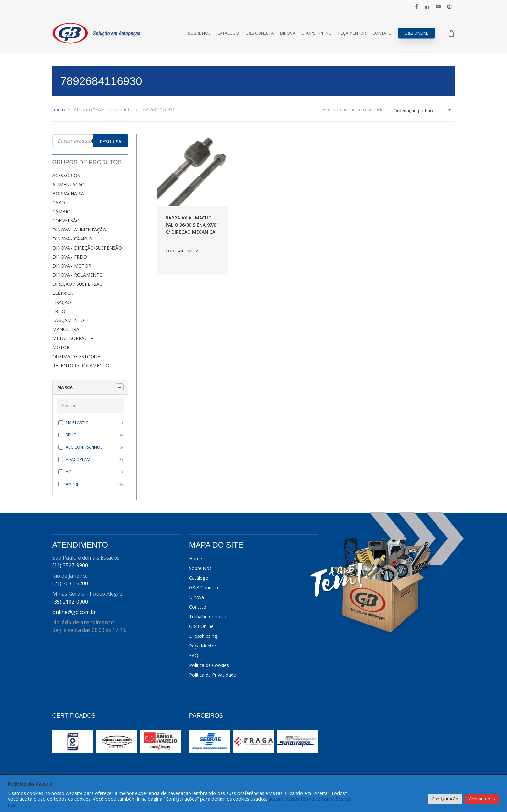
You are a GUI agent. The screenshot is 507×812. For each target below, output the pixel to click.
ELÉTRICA (63, 293)
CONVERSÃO (66, 221)
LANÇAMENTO (68, 320)
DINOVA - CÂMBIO (72, 239)
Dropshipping (317, 33)
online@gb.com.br (74, 612)
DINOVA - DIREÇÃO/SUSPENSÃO (87, 248)
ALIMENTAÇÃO (69, 184)
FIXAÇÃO (62, 302)
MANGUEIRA (66, 329)
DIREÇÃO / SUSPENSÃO (78, 284)
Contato (382, 33)
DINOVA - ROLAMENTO (78, 275)
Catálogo (228, 33)
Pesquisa (111, 141)
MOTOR (61, 347)
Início (59, 109)
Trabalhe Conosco (208, 617)
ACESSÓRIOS (66, 175)
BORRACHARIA (68, 193)
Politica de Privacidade (213, 675)
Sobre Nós (199, 33)
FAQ (194, 655)
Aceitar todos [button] (482, 799)
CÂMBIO (61, 212)
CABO (59, 203)
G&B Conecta (259, 33)
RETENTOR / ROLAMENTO (81, 365)
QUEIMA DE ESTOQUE (76, 356)
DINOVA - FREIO (70, 257)
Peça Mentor (352, 33)
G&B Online (416, 33)
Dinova (288, 33)
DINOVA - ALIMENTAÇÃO (79, 230)
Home (196, 558)
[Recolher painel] (120, 387)
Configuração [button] (445, 799)
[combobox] (423, 111)
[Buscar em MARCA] (91, 406)
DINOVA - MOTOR (72, 266)
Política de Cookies (209, 665)
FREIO (59, 311)
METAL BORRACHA (73, 338)
